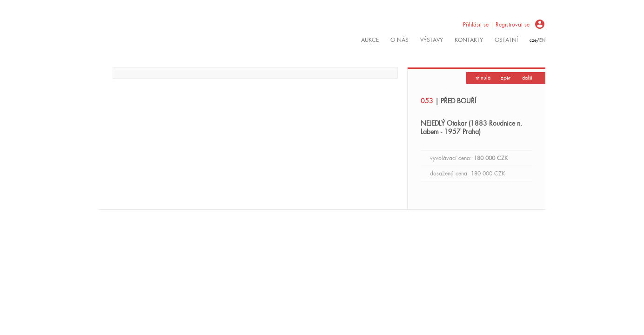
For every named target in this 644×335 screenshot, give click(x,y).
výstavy (432, 40)
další (527, 78)
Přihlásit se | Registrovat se (496, 25)
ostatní (506, 40)
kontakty (469, 40)
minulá (483, 78)
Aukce (370, 40)
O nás (399, 40)
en (542, 40)
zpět (506, 78)
